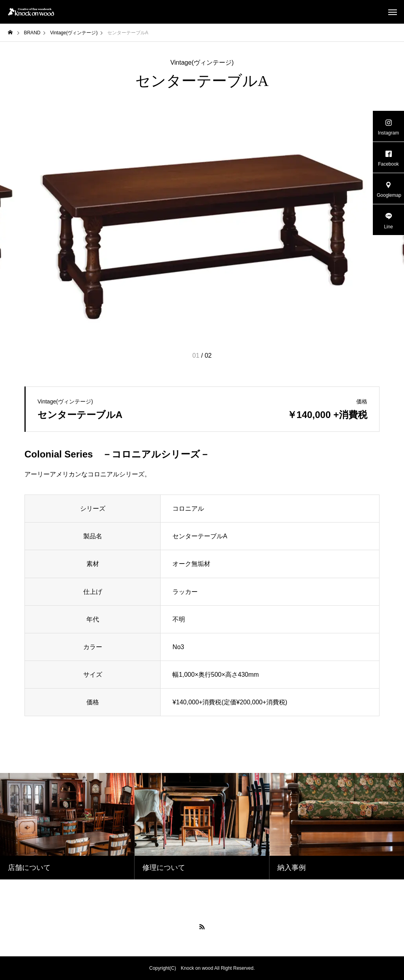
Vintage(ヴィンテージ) (202, 63)
